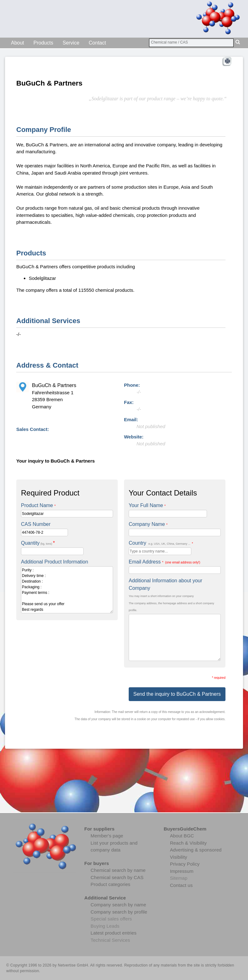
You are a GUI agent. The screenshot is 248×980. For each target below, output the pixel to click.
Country (161, 543)
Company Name (148, 524)
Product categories (110, 884)
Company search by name (118, 905)
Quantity (38, 543)
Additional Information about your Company (165, 584)
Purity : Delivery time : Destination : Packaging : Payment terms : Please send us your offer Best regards (67, 590)
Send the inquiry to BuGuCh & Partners (177, 694)
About (18, 43)
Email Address (164, 562)
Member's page (107, 836)
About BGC (182, 836)
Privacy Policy (185, 864)
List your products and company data (114, 846)
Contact (97, 43)
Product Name (38, 505)
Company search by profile (119, 912)
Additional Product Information (54, 562)
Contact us (181, 885)
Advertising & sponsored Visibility (196, 853)
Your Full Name (147, 505)
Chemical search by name (118, 870)
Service (71, 43)
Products (43, 43)
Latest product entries (113, 933)
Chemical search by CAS (117, 877)
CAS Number (36, 524)
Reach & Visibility (188, 843)
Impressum (182, 871)
